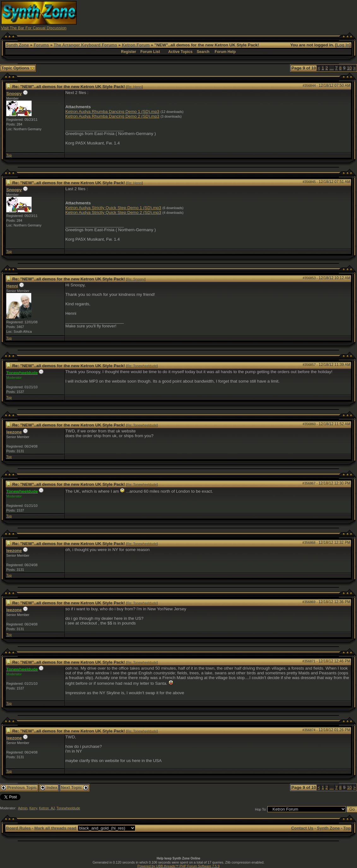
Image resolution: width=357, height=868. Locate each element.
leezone (14, 432)
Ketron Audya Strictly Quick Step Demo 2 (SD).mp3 (113, 212)
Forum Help (225, 52)
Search (203, 52)
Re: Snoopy (136, 279)
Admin (23, 808)
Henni (12, 286)
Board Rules (18, 828)
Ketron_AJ (47, 808)
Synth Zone (18, 45)
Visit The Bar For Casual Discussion (34, 28)
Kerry (33, 808)
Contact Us (302, 828)
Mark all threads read (55, 828)
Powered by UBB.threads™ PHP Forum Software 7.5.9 (178, 866)
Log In (343, 45)
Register (128, 52)
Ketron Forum (136, 45)
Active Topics (180, 52)
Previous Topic (19, 787)
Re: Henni (134, 87)
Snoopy (14, 94)
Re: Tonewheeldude (142, 366)
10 (349, 68)
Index (49, 787)
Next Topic (74, 787)
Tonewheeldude (68, 808)
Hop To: (261, 809)
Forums (41, 45)
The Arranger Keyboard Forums (85, 45)
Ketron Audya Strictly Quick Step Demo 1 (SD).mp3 (113, 208)
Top (9, 155)
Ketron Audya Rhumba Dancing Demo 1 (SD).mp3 (112, 111)
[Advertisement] (241, 15)
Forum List (150, 52)
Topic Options (18, 68)
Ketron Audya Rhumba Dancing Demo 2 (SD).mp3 (112, 116)
